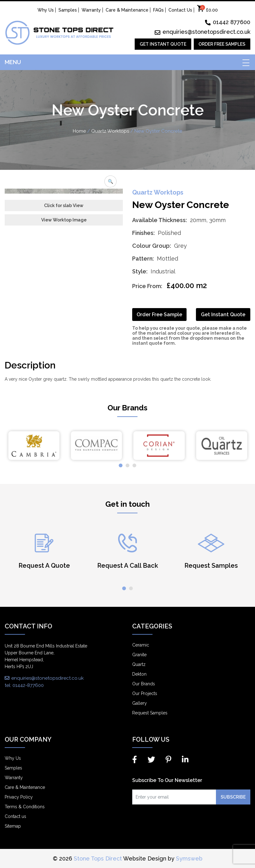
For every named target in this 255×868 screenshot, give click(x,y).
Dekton (139, 674)
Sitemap (13, 826)
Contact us (15, 816)
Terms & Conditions (25, 807)
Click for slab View (64, 319)
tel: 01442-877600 (24, 685)
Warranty (91, 10)
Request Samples (150, 713)
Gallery (140, 703)
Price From (147, 286)
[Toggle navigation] (246, 62)
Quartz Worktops (110, 131)
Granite (139, 655)
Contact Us (180, 10)
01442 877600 (228, 22)
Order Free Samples (222, 44)
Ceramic (141, 645)
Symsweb (189, 858)
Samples (68, 10)
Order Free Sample (159, 315)
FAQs (158, 10)
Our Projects (145, 693)
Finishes (143, 233)
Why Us (46, 10)
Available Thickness (159, 220)
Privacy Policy (19, 797)
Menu (13, 62)
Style (139, 271)
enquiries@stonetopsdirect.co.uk (202, 32)
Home (79, 131)
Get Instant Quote (163, 44)
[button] (121, 465)
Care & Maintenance (127, 10)
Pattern (142, 259)
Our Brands (144, 684)
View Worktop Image (64, 333)
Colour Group (151, 246)
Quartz (139, 664)
